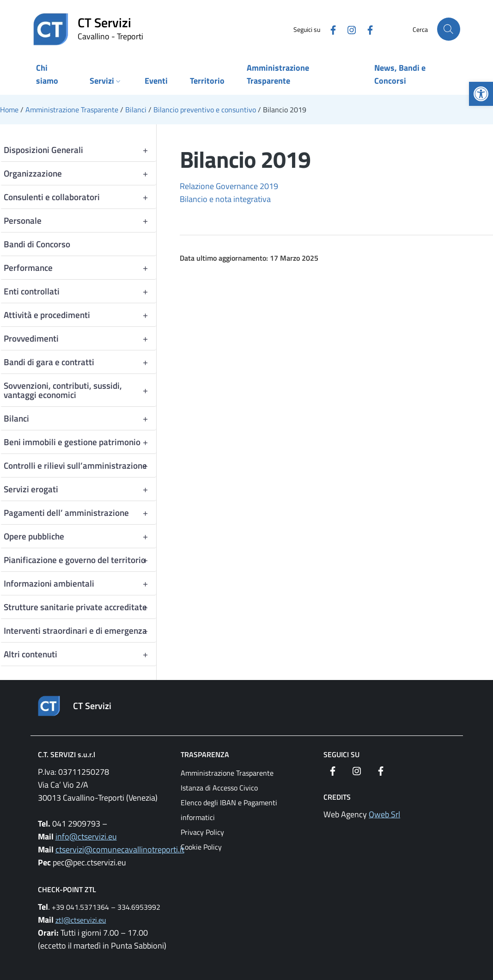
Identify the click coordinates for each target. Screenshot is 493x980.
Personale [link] (80, 220)
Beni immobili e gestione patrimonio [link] (80, 442)
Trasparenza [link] (205, 754)
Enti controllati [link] (80, 291)
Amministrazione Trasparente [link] (227, 773)
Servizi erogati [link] (80, 489)
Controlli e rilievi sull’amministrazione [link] (80, 465)
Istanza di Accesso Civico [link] (219, 788)
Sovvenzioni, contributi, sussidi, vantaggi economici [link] (80, 390)
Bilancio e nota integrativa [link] (225, 199)
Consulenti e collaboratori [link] (80, 197)
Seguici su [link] (341, 754)
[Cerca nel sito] (449, 29)
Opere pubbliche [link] (80, 536)
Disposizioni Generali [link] (80, 150)
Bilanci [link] (80, 418)
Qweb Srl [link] (384, 814)
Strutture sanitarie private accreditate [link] (80, 607)
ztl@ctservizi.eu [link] (81, 920)
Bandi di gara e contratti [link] (80, 362)
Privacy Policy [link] (202, 832)
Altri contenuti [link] (80, 654)
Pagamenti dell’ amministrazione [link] (80, 513)
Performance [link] (80, 268)
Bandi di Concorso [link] (37, 244)
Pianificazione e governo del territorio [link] (80, 560)
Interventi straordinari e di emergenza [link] (80, 631)
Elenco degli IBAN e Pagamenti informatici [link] (229, 810)
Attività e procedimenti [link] (80, 315)
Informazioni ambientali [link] (80, 583)
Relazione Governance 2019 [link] (229, 186)
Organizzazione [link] (80, 173)
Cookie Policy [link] (201, 847)
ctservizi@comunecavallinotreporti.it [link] (120, 849)
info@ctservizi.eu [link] (86, 836)
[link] (481, 94)
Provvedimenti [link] (80, 338)
